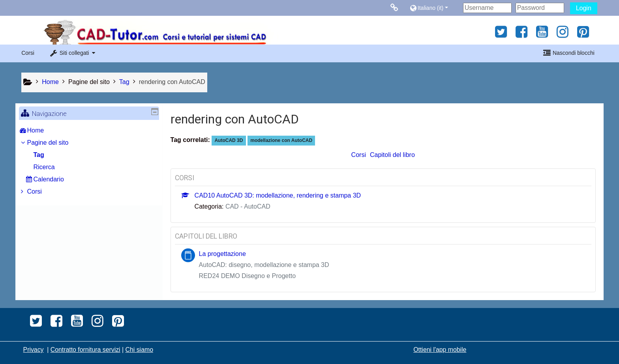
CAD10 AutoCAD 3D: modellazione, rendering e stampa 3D (278, 195)
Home (41, 130)
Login (584, 8)
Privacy (34, 350)
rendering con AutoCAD (172, 82)
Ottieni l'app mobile (440, 350)
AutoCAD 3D (229, 140)
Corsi (359, 155)
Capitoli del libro (392, 155)
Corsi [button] (28, 53)
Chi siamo (139, 350)
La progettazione (222, 254)
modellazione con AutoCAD (281, 140)
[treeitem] (89, 131)
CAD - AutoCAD (248, 206)
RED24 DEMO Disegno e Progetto (247, 276)
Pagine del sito (89, 82)
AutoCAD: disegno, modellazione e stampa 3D (264, 265)
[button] (434, 8)
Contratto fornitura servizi (85, 350)
